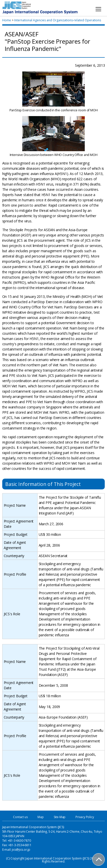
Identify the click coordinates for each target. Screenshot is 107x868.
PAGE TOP (99, 860)
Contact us (20, 817)
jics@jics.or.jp (21, 850)
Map (40, 817)
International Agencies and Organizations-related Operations (58, 20)
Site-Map (60, 817)
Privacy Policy (85, 817)
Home (7, 20)
